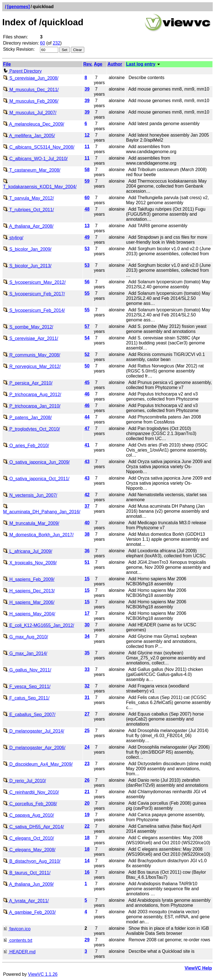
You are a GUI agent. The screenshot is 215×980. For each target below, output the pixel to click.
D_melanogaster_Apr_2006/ (34, 748)
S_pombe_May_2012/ (28, 327)
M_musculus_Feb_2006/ (31, 101)
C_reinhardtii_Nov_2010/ (31, 792)
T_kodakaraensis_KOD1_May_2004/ (40, 184)
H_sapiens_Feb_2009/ (29, 579)
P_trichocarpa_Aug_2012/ (32, 394)
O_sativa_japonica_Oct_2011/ (36, 479)
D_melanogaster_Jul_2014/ (34, 731)
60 (43, 43)
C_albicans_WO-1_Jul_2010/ (35, 159)
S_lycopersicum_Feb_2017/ (34, 294)
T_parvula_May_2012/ (28, 198)
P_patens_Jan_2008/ (27, 417)
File (7, 64)
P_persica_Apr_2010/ (28, 383)
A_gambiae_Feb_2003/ (29, 912)
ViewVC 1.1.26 (43, 974)
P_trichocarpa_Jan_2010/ (32, 406)
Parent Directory (22, 71)
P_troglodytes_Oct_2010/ (31, 429)
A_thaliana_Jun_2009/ (28, 884)
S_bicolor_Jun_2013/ (27, 266)
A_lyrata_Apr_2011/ (26, 901)
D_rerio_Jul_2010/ (24, 781)
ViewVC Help (198, 968)
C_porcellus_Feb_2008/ (30, 804)
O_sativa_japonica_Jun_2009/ (36, 462)
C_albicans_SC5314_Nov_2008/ (39, 147)
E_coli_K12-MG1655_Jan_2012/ (39, 625)
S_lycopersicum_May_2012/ (34, 282)
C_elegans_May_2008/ (29, 850)
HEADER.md (19, 952)
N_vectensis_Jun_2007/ (30, 495)
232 (56, 43)
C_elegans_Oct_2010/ (29, 838)
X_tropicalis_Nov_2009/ (30, 563)
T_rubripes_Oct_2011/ (28, 210)
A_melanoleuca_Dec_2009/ (34, 124)
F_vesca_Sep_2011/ (27, 686)
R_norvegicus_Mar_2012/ (32, 366)
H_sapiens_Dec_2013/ (29, 591)
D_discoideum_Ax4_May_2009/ (38, 764)
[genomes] (18, 7)
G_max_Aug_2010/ (25, 637)
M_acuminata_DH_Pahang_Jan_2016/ (42, 509)
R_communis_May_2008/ (32, 355)
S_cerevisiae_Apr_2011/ (31, 338)
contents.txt (18, 940)
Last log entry (141, 64)
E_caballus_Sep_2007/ (29, 715)
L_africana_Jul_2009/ (28, 551)
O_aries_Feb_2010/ (26, 446)
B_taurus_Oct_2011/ (27, 873)
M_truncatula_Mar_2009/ (31, 523)
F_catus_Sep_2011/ (26, 698)
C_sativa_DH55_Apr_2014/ (33, 827)
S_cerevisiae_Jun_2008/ (31, 78)
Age (98, 64)
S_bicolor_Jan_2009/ (27, 249)
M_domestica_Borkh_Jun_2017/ (38, 535)
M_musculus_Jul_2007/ (30, 113)
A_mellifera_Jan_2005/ (29, 136)
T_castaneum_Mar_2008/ (32, 170)
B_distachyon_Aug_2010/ (32, 861)
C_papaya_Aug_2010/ (29, 815)
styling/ (13, 238)
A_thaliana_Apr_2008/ (28, 226)
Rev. (88, 64)
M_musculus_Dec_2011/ (31, 90)
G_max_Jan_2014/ (25, 653)
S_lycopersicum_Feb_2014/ (34, 310)
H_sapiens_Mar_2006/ (29, 602)
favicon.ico (17, 929)
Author (115, 64)
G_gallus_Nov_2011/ (27, 670)
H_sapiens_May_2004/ (29, 614)
